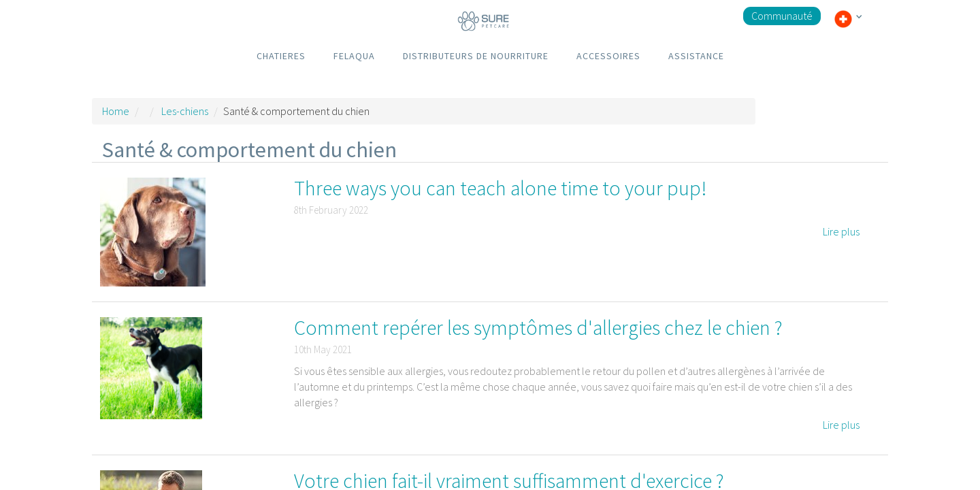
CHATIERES (281, 56)
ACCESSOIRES (608, 56)
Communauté (782, 16)
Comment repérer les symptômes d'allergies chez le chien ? (538, 327)
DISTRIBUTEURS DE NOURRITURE (476, 56)
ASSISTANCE (696, 56)
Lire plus (841, 231)
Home (116, 111)
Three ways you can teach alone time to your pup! (500, 188)
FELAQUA (354, 56)
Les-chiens (185, 111)
